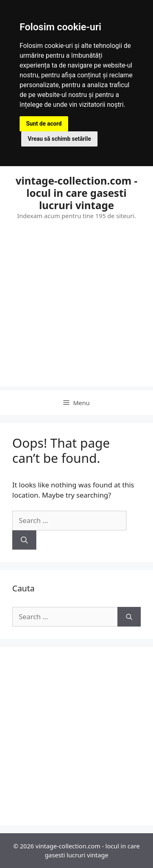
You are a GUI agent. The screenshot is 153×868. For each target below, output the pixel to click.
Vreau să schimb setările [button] (59, 139)
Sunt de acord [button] (44, 124)
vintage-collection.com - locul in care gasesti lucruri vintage (76, 193)
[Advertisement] (76, 310)
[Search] (24, 540)
